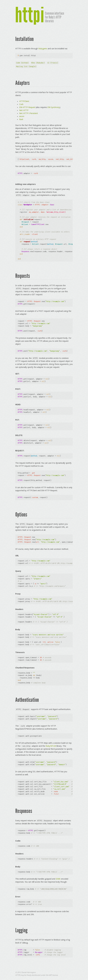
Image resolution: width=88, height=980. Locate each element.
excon (22, 116)
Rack (21, 119)
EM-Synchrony (54, 107)
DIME (58, 879)
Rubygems (43, 49)
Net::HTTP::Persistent (29, 113)
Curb (21, 104)
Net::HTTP (24, 110)
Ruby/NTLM (51, 746)
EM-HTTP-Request (27, 107)
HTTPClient (24, 101)
